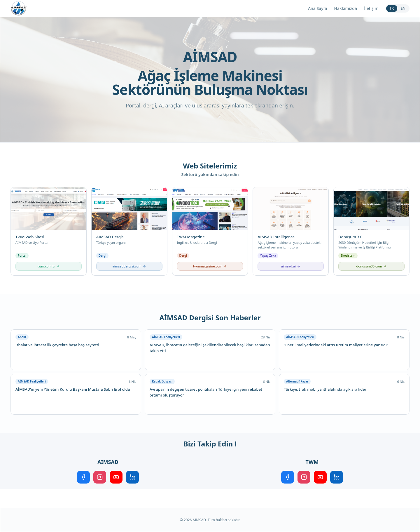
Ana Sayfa (318, 8)
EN (403, 8)
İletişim (371, 8)
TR (392, 8)
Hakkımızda (346, 8)
